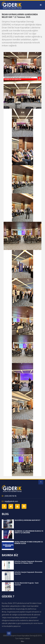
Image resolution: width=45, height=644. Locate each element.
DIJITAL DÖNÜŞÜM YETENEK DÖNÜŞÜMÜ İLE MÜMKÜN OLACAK (29, 543)
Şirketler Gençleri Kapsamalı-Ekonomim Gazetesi (28, 573)
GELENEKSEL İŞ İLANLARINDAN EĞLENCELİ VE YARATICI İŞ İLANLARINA (29, 532)
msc (23, 641)
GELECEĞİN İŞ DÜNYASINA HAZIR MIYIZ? (27, 520)
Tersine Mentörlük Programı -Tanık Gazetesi (27, 584)
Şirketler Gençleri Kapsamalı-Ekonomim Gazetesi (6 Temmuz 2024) (28, 562)
